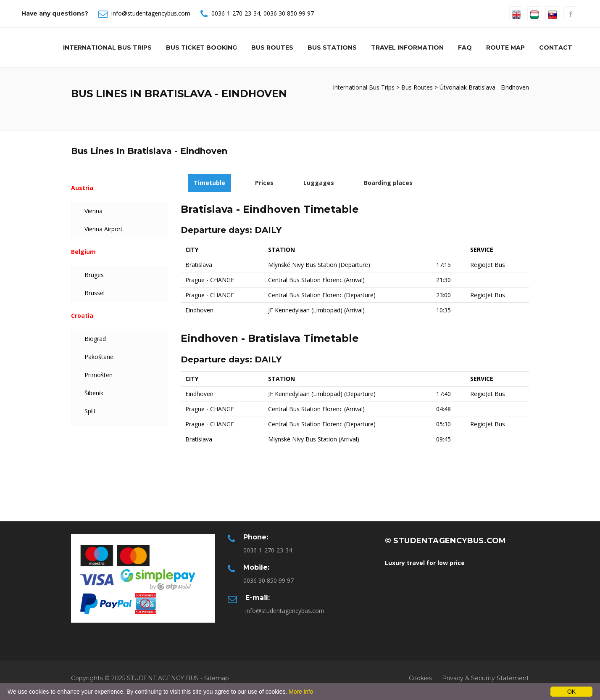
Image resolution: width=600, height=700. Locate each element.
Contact (556, 48)
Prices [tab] (264, 183)
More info (301, 692)
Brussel (95, 293)
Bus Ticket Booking (201, 48)
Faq (465, 48)
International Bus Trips (107, 48)
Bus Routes (272, 48)
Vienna (93, 211)
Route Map (505, 48)
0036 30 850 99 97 (289, 13)
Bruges (94, 275)
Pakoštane (99, 357)
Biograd (95, 339)
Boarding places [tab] (388, 183)
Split (90, 411)
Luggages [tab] (319, 183)
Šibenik (94, 393)
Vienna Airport (104, 229)
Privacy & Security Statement (486, 678)
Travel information (407, 48)
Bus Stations (332, 48)
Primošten (99, 375)
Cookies (420, 678)
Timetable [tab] (209, 183)
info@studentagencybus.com (151, 13)
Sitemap (217, 678)
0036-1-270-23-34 (236, 13)
